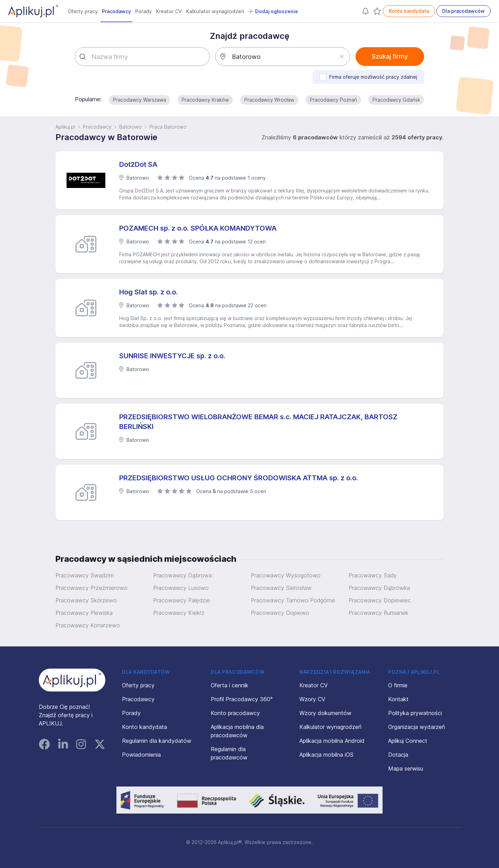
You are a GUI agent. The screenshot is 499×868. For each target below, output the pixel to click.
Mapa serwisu (406, 768)
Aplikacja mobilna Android (332, 741)
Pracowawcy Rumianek (378, 613)
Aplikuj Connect (408, 741)
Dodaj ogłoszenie (273, 11)
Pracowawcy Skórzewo (86, 600)
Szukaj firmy (390, 56)
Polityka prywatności (415, 713)
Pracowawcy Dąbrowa (182, 575)
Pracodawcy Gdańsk (396, 100)
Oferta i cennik (230, 685)
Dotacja (398, 755)
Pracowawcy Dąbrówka (379, 588)
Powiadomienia (141, 755)
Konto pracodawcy (235, 713)
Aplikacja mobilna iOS (326, 755)
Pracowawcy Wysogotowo (286, 575)
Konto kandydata (409, 11)
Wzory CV (312, 699)
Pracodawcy (116, 11)
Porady (143, 11)
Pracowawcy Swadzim (85, 575)
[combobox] (142, 57)
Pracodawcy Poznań (333, 100)
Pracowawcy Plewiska (84, 613)
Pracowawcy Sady (373, 575)
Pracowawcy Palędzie (182, 600)
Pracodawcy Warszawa (139, 100)
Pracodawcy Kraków (205, 100)
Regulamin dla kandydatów (157, 741)
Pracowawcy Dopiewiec (380, 600)
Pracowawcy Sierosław (281, 588)
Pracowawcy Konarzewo (88, 625)
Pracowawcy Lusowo (181, 588)
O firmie (398, 685)
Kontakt (398, 699)
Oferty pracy (83, 11)
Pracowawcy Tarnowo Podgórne (293, 600)
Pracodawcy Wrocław (269, 100)
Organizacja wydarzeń (417, 727)
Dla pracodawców (463, 11)
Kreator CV (169, 11)
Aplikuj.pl (65, 127)
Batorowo (130, 127)
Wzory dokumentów (325, 713)
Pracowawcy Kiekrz (179, 613)
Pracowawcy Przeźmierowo (91, 588)
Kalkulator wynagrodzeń (215, 11)
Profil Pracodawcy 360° (242, 699)
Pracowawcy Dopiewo (280, 613)
